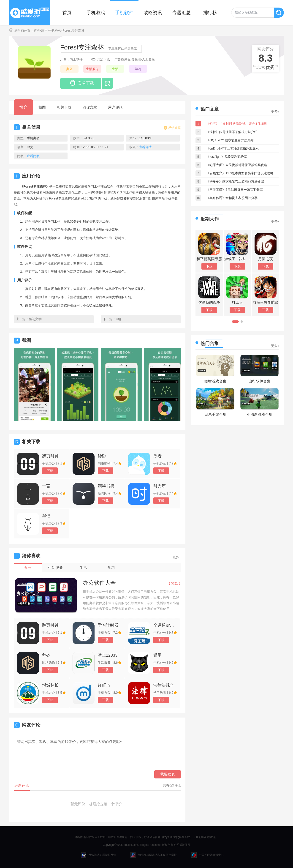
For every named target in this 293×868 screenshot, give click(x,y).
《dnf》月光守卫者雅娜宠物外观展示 (232, 148)
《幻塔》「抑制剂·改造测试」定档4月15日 (237, 124)
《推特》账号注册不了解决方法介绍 (232, 132)
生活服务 (92, 69)
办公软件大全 (99, 583)
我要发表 (168, 774)
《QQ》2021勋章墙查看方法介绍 (230, 140)
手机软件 (124, 13)
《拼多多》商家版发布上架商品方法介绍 (235, 181)
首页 (67, 13)
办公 (69, 69)
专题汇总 (182, 13)
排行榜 (210, 13)
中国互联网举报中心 (207, 855)
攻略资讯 (153, 13)
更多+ (177, 557)
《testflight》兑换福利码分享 (227, 157)
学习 (138, 69)
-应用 (44, 30)
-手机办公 (55, 30)
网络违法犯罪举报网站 (98, 855)
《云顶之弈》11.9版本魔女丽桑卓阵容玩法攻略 (240, 173)
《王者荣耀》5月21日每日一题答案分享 (235, 190)
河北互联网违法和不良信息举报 (154, 855)
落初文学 (35, 319)
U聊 (119, 319)
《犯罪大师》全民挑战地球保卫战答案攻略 (237, 165)
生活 (115, 69)
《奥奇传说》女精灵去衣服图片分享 (232, 198)
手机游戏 (96, 13)
